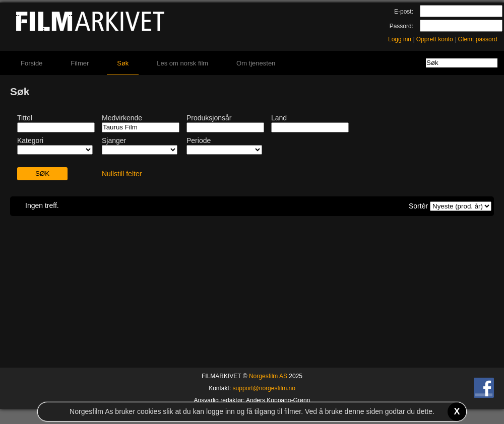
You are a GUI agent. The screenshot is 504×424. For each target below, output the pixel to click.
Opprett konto (435, 39)
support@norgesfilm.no (264, 388)
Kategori (30, 140)
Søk (123, 63)
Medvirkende (122, 118)
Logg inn (400, 39)
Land (279, 118)
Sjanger (114, 140)
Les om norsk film (182, 63)
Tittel (25, 118)
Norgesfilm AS (268, 376)
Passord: (401, 26)
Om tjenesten (256, 63)
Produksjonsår (209, 118)
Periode (199, 140)
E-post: (404, 12)
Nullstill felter (122, 174)
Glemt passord (477, 39)
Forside (31, 63)
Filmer (80, 63)
